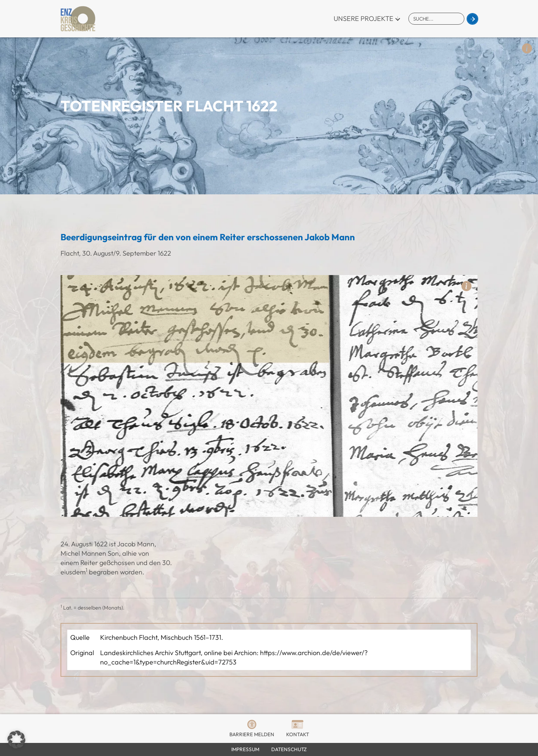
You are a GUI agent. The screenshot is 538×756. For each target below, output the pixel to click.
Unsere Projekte (364, 18)
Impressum (245, 749)
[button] (16, 740)
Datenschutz (289, 749)
